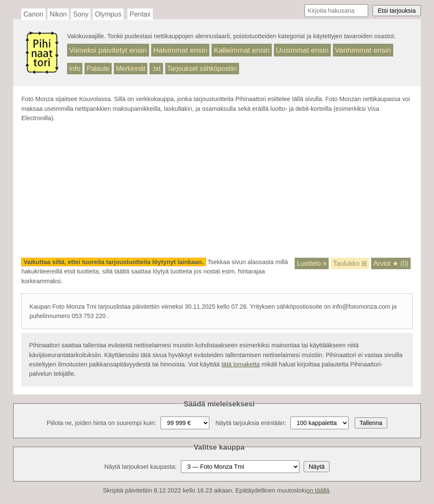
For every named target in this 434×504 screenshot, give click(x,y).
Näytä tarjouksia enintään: (251, 423)
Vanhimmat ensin (363, 50)
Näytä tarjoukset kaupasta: (141, 467)
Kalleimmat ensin (241, 50)
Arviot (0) (391, 263)
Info (75, 69)
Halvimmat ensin (180, 50)
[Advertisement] (217, 190)
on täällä (318, 490)
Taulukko (350, 263)
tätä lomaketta (240, 364)
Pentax (140, 14)
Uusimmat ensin (302, 50)
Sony (81, 14)
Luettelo (312, 263)
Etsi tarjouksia (397, 11)
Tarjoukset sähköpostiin (202, 69)
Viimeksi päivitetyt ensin (108, 50)
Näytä (317, 467)
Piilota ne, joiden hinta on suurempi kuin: (101, 423)
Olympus (108, 14)
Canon (33, 14)
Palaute (98, 69)
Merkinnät (131, 69)
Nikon (58, 14)
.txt (156, 69)
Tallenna (371, 423)
